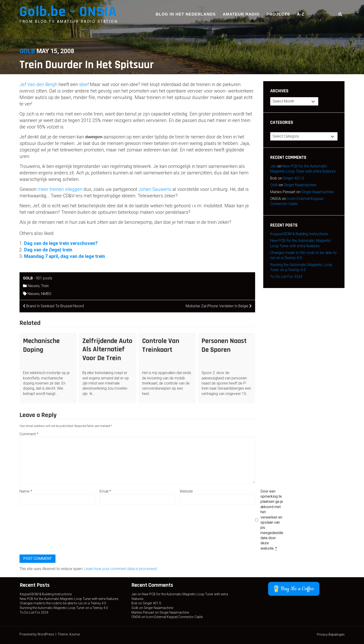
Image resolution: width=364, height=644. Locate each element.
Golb (27, 51)
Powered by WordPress (37, 634)
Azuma (74, 634)
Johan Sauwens (155, 189)
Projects (278, 14)
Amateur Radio (241, 14)
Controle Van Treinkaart (161, 345)
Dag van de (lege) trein (48, 250)
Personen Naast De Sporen (224, 345)
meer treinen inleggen (60, 189)
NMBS (46, 294)
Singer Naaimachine (300, 185)
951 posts (44, 278)
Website (186, 491)
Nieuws (34, 286)
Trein (45, 286)
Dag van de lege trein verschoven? (61, 243)
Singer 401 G (293, 178)
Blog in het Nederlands (186, 14)
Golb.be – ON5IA (68, 12)
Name (26, 491)
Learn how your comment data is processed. (121, 569)
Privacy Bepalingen (331, 634)
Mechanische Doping (41, 345)
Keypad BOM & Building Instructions (299, 234)
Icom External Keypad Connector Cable (174, 617)
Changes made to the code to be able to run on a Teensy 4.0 (63, 603)
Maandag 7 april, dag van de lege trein (65, 256)
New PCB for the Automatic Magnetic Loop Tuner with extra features (69, 599)
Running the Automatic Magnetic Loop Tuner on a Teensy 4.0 (64, 608)
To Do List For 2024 (286, 277)
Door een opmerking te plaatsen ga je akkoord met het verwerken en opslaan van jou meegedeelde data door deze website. (272, 520)
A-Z (301, 14)
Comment (29, 434)
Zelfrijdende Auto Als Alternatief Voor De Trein (107, 349)
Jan (273, 166)
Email (105, 491)
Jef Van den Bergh (38, 84)
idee (83, 84)
